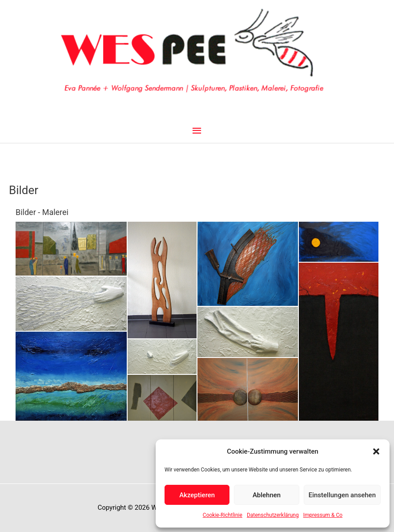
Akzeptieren (197, 495)
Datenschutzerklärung (273, 515)
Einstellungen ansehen (342, 495)
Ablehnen (267, 495)
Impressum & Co (323, 515)
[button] (376, 451)
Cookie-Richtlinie (223, 515)
